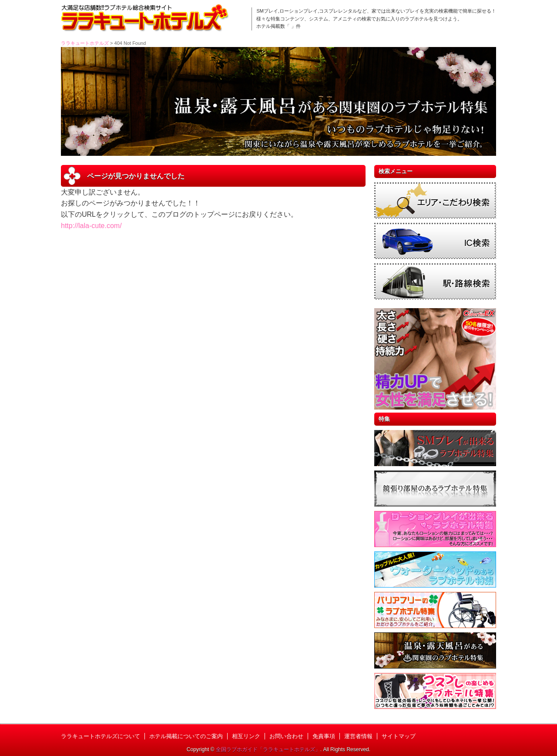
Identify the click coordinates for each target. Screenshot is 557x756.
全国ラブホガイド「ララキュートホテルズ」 (268, 749)
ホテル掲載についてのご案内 (186, 736)
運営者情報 (358, 736)
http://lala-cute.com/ (91, 226)
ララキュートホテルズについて (101, 736)
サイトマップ (399, 736)
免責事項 (324, 736)
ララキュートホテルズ (85, 43)
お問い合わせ (286, 736)
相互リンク (246, 736)
